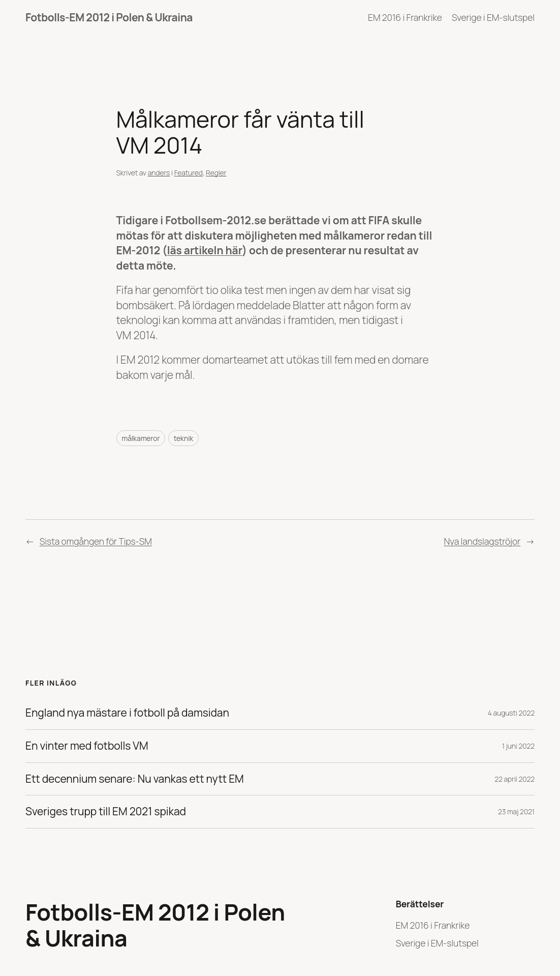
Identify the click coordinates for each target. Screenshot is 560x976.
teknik (183, 438)
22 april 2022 (515, 779)
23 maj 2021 (516, 811)
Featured (189, 173)
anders (159, 173)
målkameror (141, 438)
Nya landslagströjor (482, 541)
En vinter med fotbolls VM (87, 746)
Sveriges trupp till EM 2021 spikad (106, 812)
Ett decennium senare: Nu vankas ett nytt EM (135, 779)
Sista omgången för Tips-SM (96, 541)
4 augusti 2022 (511, 713)
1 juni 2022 (518, 746)
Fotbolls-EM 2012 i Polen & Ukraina (109, 17)
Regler (216, 173)
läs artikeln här (205, 250)
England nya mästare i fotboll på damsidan (127, 713)
